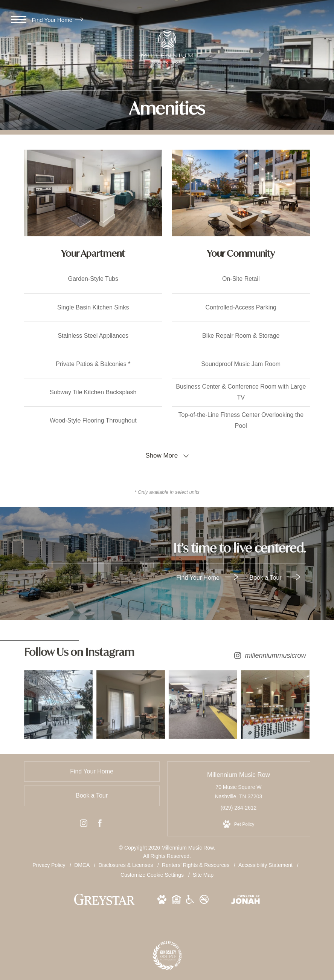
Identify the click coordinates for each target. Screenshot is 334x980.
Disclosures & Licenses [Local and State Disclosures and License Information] (126, 862)
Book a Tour (275, 577)
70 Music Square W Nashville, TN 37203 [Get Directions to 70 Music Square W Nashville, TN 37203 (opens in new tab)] (239, 789)
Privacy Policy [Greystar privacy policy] (49, 862)
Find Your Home (57, 20)
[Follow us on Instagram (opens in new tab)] (84, 822)
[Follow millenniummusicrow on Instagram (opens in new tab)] (167, 654)
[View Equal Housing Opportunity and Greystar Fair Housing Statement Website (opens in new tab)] (176, 898)
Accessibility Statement (266, 862)
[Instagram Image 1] (57, 703)
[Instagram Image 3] (204, 703)
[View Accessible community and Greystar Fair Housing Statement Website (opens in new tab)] (190, 898)
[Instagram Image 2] (130, 703)
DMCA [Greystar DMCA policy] (82, 862)
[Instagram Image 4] (277, 703)
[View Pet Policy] (239, 822)
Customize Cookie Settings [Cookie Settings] (152, 872)
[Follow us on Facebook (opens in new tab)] (100, 822)
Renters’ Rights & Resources (196, 862)
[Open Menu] (19, 20)
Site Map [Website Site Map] (203, 872)
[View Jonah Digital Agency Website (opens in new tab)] (246, 898)
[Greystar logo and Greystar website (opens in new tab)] (104, 900)
